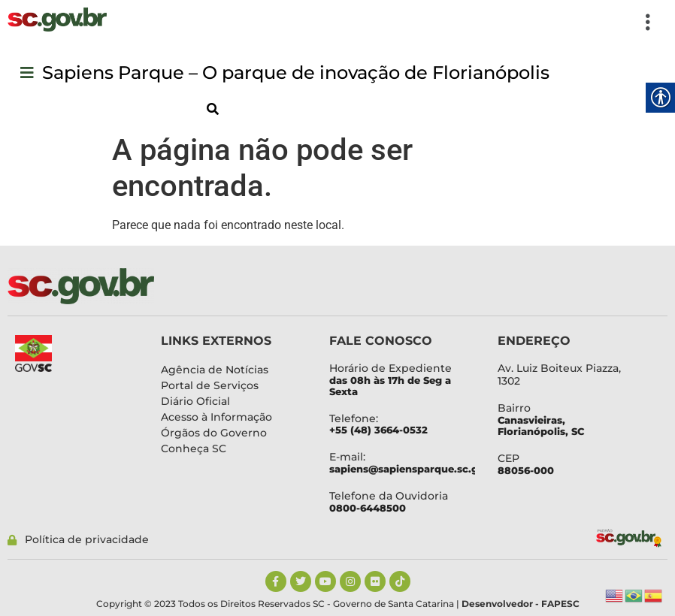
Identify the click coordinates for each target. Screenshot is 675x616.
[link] (57, 20)
